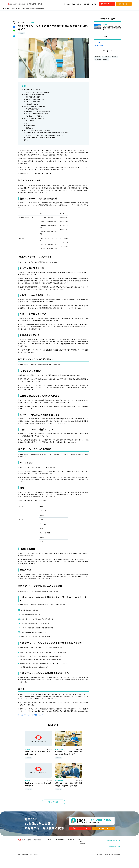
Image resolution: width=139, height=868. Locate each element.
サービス (50, 841)
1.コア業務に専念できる (33, 97)
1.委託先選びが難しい (33, 109)
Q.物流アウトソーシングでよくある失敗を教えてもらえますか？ (45, 135)
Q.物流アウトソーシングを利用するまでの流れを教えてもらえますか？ (47, 133)
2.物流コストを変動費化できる (35, 99)
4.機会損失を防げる (32, 104)
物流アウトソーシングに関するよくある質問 (37, 130)
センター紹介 (107, 57)
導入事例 (71, 841)
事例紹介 (98, 57)
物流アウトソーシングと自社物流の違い (38, 92)
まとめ (26, 140)
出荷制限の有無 (31, 126)
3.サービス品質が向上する (34, 102)
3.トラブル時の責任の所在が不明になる (38, 114)
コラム (8, 9)
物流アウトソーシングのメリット (34, 95)
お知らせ (106, 59)
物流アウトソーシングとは (32, 90)
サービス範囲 (30, 121)
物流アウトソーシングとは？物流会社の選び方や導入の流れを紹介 (28, 9)
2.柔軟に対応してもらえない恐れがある (38, 111)
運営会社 (36, 856)
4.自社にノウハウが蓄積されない (36, 116)
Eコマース (98, 59)
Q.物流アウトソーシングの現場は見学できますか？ (41, 138)
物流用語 (115, 57)
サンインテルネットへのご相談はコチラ (31, 715)
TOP (3, 9)
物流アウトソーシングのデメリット (34, 106)
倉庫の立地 (29, 128)
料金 (27, 123)
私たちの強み (60, 841)
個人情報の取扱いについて (25, 856)
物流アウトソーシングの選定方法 (34, 118)
